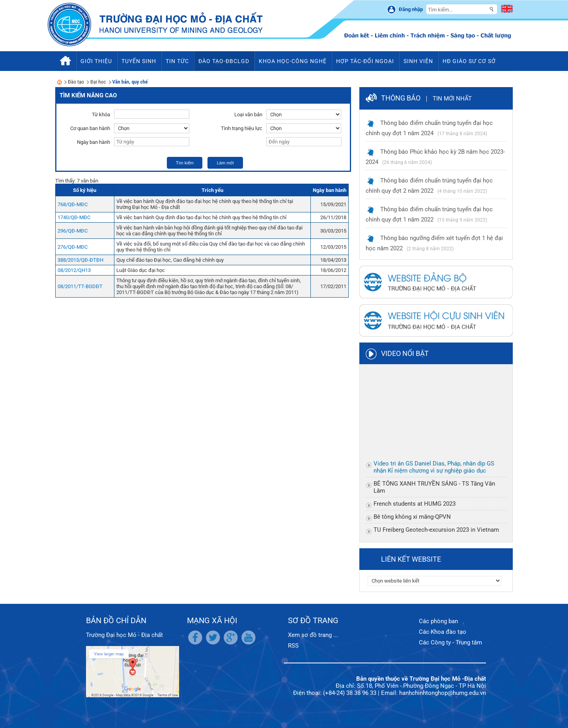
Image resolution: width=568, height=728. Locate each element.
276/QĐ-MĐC (73, 247)
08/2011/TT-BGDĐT (80, 286)
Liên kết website (411, 559)
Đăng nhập (411, 9)
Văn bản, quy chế (130, 82)
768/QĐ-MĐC (73, 204)
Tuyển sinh (139, 61)
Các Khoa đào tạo (443, 632)
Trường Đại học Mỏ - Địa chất (124, 635)
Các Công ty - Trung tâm (450, 642)
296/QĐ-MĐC (73, 231)
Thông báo (401, 98)
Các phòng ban (438, 621)
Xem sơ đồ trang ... (313, 635)
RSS (293, 646)
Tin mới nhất (452, 99)
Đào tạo (76, 82)
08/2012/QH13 (74, 270)
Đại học (98, 82)
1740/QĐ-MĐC (74, 217)
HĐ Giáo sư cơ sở (469, 61)
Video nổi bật (405, 353)
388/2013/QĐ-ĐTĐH (80, 260)
